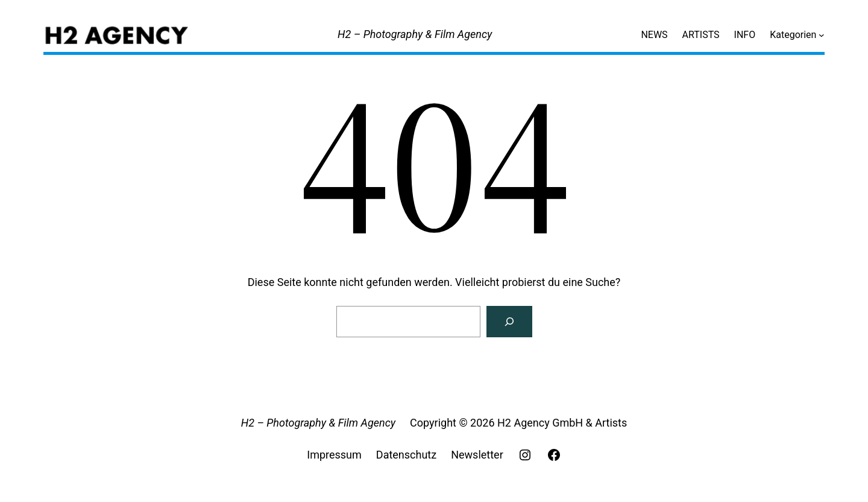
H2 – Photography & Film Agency (415, 34)
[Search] (509, 322)
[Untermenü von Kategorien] (822, 35)
